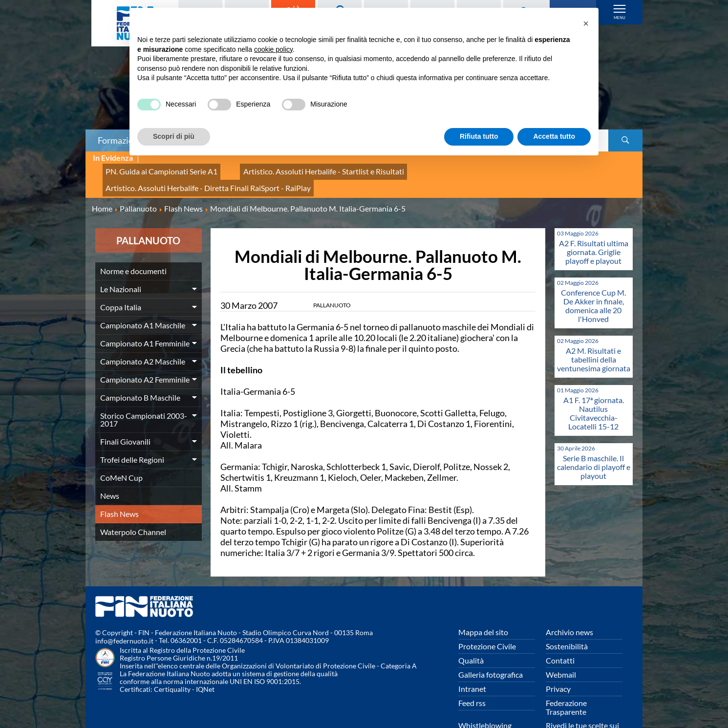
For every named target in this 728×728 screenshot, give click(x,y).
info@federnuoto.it (124, 609)
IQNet (205, 657)
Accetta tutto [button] (554, 136)
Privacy (558, 656)
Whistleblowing (485, 693)
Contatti (560, 628)
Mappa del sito (483, 599)
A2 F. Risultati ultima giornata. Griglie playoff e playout (594, 219)
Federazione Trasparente (566, 674)
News (110, 463)
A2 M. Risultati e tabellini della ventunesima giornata (594, 327)
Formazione (120, 140)
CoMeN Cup (121, 445)
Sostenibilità (567, 613)
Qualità (471, 628)
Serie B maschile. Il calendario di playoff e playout (594, 434)
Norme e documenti (133, 238)
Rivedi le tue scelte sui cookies (582, 697)
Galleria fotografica (491, 642)
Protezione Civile (487, 613)
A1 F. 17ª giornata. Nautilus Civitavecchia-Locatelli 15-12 (594, 380)
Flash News (119, 481)
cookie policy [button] (273, 49)
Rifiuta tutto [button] (479, 136)
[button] (586, 23)
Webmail (561, 642)
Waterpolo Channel (133, 499)
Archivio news (569, 599)
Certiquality (172, 657)
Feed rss (472, 670)
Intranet (472, 656)
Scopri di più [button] (174, 136)
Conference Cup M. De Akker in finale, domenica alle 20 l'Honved (593, 273)
